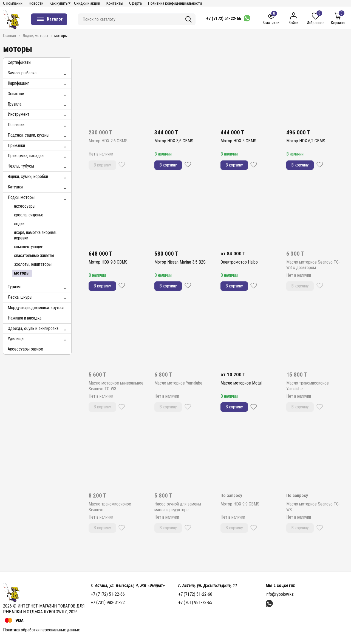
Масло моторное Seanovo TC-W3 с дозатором (313, 265)
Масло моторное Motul (241, 383)
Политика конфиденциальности (175, 3)
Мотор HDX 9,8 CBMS (108, 262)
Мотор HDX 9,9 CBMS (240, 504)
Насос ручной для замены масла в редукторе (178, 507)
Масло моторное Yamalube (178, 383)
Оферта (135, 3)
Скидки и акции (87, 3)
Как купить (59, 3)
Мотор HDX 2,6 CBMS (108, 141)
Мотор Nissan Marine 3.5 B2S (180, 262)
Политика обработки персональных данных (41, 630)
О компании (13, 3)
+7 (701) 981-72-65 (195, 602)
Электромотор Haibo (239, 262)
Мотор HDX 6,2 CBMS (306, 141)
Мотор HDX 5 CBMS (238, 141)
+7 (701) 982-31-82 (108, 602)
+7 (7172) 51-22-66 (224, 19)
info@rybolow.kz (280, 594)
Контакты (115, 3)
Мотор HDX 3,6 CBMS (174, 141)
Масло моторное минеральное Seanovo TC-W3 (116, 386)
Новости (36, 3)
